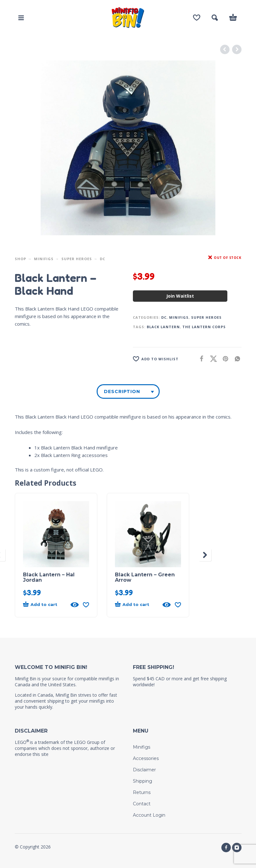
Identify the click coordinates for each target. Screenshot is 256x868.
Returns (142, 792)
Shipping (142, 781)
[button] (21, 18)
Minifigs (44, 259)
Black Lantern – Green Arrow (145, 577)
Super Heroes (77, 259)
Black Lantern (163, 327)
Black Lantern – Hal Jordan (49, 577)
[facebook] (226, 848)
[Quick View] (75, 605)
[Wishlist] (197, 18)
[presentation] (205, 555)
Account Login (149, 815)
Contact (142, 804)
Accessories (146, 758)
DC (102, 259)
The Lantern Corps (204, 327)
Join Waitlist (180, 296)
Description (122, 391)
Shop (20, 259)
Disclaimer (144, 770)
